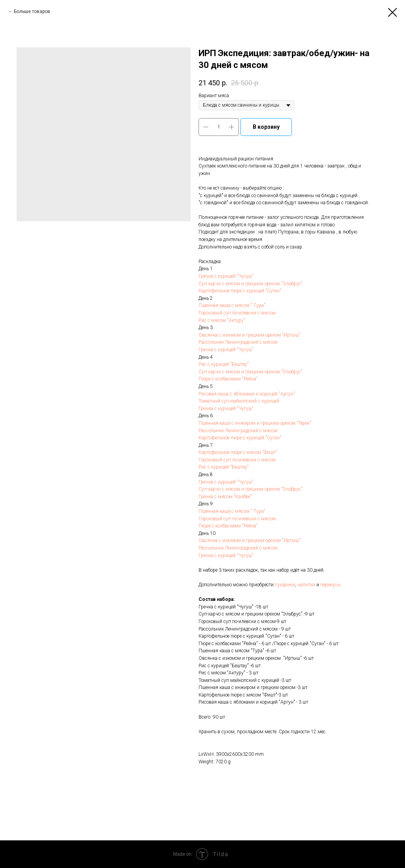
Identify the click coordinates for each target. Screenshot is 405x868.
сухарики (285, 585)
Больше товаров (32, 11)
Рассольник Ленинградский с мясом (238, 342)
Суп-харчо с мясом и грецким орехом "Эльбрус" (251, 284)
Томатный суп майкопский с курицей (239, 401)
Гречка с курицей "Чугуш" (226, 276)
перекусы (330, 585)
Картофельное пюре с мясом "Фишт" (238, 452)
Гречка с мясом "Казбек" (225, 497)
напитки (306, 585)
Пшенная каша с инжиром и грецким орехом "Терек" (255, 423)
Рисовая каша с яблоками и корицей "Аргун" (247, 394)
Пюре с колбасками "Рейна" (228, 379)
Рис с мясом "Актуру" (222, 320)
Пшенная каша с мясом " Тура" (232, 305)
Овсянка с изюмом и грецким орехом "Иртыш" (250, 335)
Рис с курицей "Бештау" (224, 364)
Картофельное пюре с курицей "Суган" (240, 291)
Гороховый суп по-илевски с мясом (237, 313)
